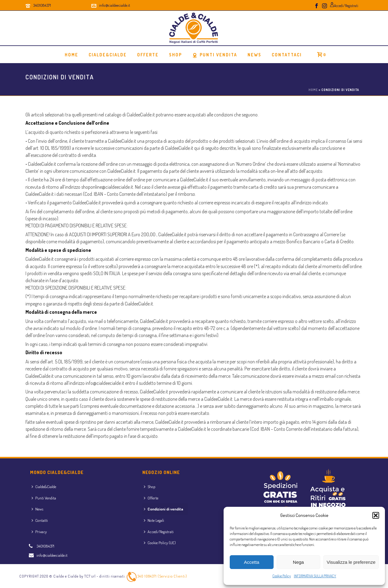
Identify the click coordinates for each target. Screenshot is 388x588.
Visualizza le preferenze (351, 562)
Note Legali (154, 520)
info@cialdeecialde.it (115, 5)
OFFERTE (148, 55)
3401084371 (42, 5)
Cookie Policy (282, 576)
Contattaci (287, 55)
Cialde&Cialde (108, 55)
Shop (175, 55)
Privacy (39, 532)
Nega (298, 562)
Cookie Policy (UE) (160, 543)
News (254, 55)
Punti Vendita (215, 55)
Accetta (252, 562)
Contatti (40, 520)
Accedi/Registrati (159, 532)
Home (71, 55)
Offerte (151, 498)
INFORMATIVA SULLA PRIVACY (315, 576)
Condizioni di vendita (163, 509)
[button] (376, 515)
